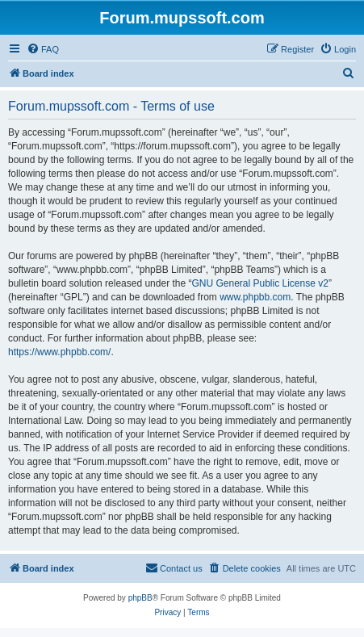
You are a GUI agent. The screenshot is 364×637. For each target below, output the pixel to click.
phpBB (140, 598)
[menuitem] (43, 49)
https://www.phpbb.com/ (59, 352)
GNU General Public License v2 (259, 283)
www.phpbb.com (255, 297)
